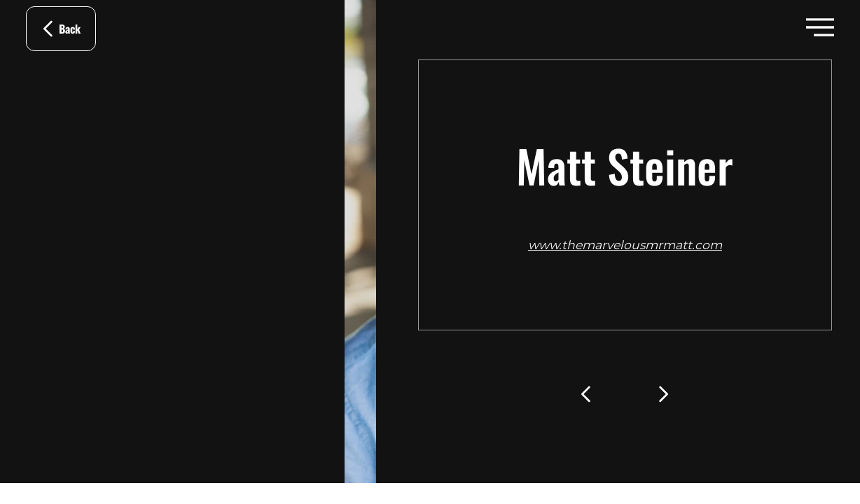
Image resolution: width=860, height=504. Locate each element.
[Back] (61, 29)
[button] (820, 27)
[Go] (588, 394)
